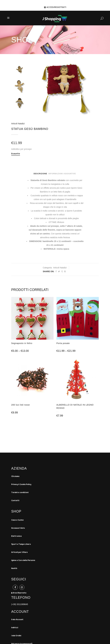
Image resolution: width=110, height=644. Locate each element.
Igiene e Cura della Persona (23, 561)
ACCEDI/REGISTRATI (55, 7)
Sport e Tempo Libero (21, 545)
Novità (14, 569)
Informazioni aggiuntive (62, 174)
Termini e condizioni (20, 493)
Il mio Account (17, 620)
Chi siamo (15, 477)
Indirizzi (15, 628)
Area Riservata (19, 593)
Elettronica (16, 537)
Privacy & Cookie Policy (21, 485)
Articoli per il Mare (19, 553)
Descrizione (40, 174)
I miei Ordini (16, 636)
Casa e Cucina (17, 521)
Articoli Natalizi (18, 124)
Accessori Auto (18, 529)
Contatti (15, 501)
